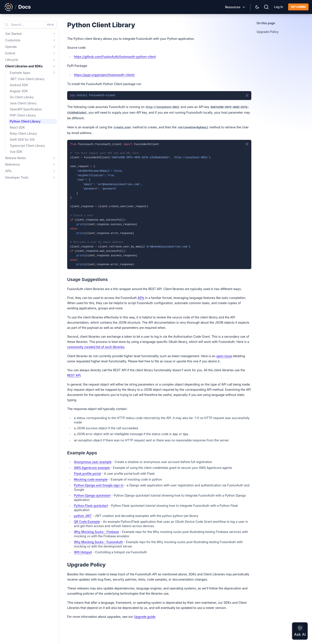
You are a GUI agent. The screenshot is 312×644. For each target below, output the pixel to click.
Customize (13, 40)
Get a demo (298, 7)
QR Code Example (87, 522)
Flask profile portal (87, 474)
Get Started (13, 34)
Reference (13, 164)
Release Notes (15, 158)
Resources (233, 7)
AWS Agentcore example (92, 468)
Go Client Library (22, 97)
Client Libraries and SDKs (24, 66)
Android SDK (19, 85)
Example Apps (20, 73)
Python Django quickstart (92, 495)
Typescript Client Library (27, 146)
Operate (11, 47)
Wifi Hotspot (83, 552)
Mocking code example (91, 479)
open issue (224, 356)
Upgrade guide (145, 617)
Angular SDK (19, 91)
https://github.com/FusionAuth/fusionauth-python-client (115, 57)
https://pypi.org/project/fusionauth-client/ (104, 75)
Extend (10, 53)
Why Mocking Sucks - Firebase (96, 532)
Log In (279, 7)
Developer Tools (17, 177)
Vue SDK (16, 152)
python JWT (83, 516)
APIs (8, 171)
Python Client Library (25, 121)
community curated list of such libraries (96, 347)
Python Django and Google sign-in (99, 485)
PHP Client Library (23, 115)
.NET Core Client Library (27, 79)
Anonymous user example (93, 462)
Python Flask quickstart (91, 506)
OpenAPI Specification (26, 109)
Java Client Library (23, 103)
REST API (74, 375)
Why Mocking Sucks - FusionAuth (98, 542)
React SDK (17, 127)
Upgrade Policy (268, 32)
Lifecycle (12, 60)
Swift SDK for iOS (22, 140)
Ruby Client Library (23, 133)
